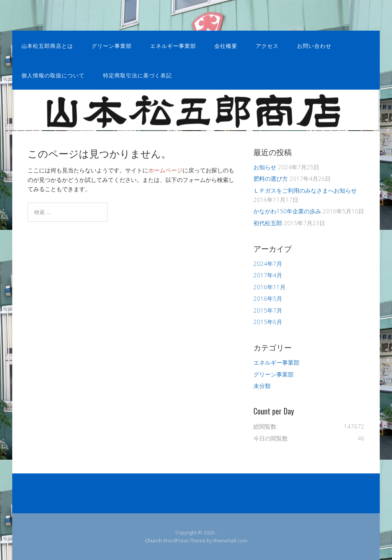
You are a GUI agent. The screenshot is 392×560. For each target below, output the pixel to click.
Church (154, 540)
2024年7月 (268, 264)
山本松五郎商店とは (47, 45)
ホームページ (165, 170)
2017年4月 (268, 275)
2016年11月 (269, 287)
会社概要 (226, 45)
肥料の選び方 (271, 178)
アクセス (267, 45)
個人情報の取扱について (53, 75)
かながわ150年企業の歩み (287, 211)
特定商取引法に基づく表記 (137, 75)
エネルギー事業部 (173, 45)
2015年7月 (268, 310)
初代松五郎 (268, 223)
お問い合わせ (314, 45)
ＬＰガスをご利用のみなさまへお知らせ (305, 190)
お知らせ (265, 167)
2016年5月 (268, 298)
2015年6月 (268, 322)
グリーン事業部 (112, 45)
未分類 (262, 386)
